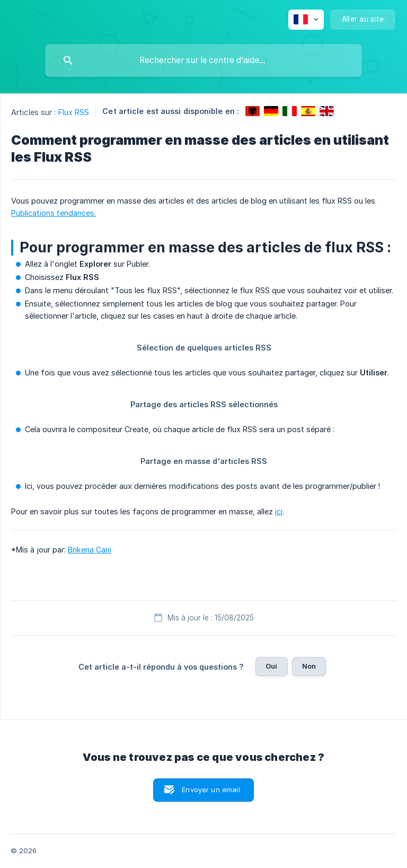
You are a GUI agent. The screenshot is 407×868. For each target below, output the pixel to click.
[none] (306, 20)
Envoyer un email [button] (211, 790)
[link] (253, 111)
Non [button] (309, 666)
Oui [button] (271, 666)
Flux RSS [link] (74, 112)
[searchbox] (203, 60)
